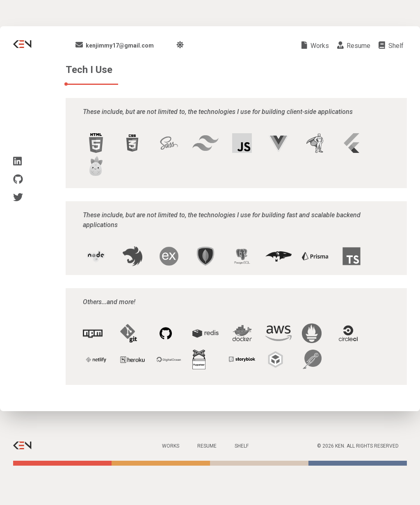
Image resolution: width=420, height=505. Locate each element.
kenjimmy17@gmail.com (115, 45)
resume (354, 45)
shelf (391, 45)
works (315, 45)
